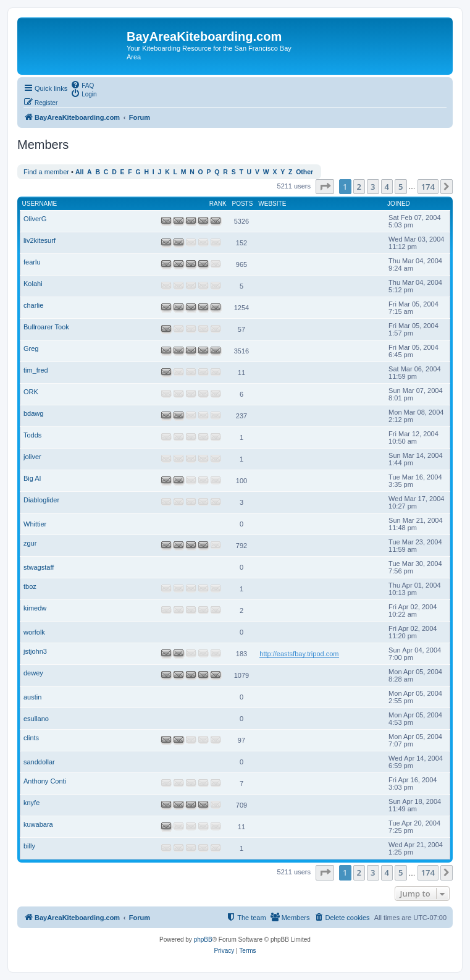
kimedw (35, 608)
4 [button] (387, 187)
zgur (30, 543)
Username (40, 204)
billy (29, 846)
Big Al (32, 478)
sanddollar (39, 762)
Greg (31, 348)
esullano (36, 719)
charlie (33, 305)
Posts (243, 204)
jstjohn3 (35, 651)
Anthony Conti (45, 781)
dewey (33, 673)
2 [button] (359, 187)
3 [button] (373, 187)
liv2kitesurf (40, 240)
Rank (218, 204)
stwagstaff (39, 567)
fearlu (32, 262)
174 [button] (428, 187)
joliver (32, 457)
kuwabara (38, 824)
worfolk (34, 632)
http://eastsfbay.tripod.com (299, 654)
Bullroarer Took (46, 327)
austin (32, 697)
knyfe (31, 803)
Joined (399, 204)
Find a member (46, 172)
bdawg (33, 413)
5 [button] (401, 187)
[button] (325, 187)
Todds (32, 435)
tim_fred (36, 370)
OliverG (35, 219)
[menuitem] (82, 85)
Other (304, 172)
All (79, 172)
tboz (30, 586)
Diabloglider (41, 500)
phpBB (203, 940)
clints (31, 738)
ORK (31, 392)
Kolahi (33, 284)
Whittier (35, 524)
